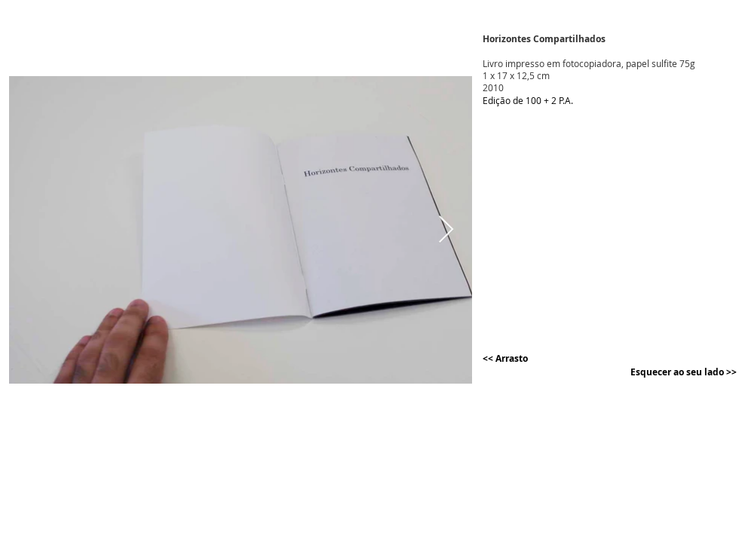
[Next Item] (446, 230)
